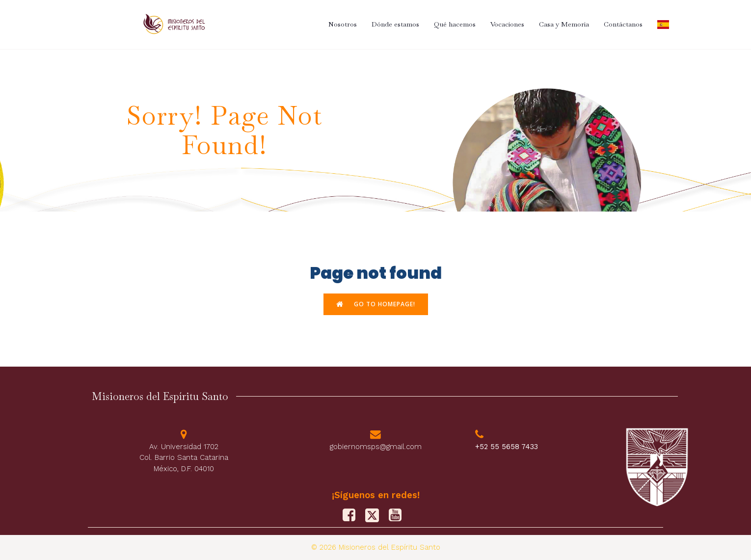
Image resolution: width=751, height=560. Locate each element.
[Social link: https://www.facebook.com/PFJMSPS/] (353, 515)
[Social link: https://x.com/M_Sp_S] (376, 515)
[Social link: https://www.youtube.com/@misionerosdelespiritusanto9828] (399, 515)
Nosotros (343, 24)
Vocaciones (507, 24)
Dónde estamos (395, 24)
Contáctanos (623, 24)
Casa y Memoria (564, 24)
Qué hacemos (455, 24)
